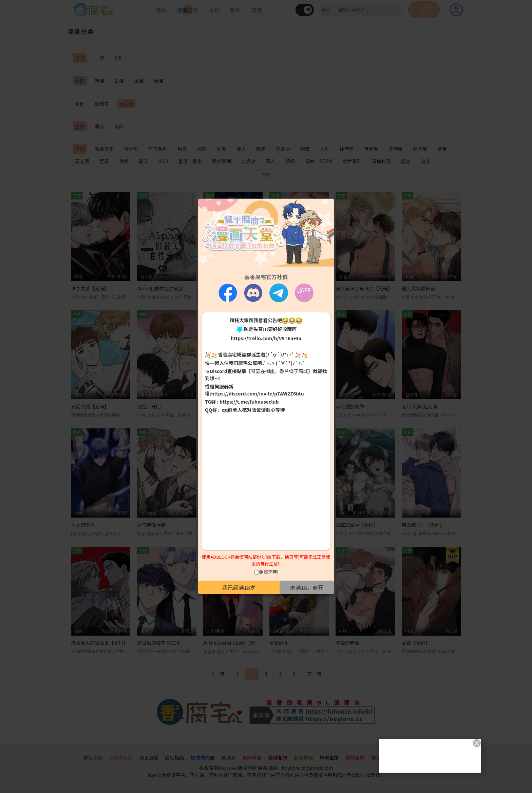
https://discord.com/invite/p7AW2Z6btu (258, 393)
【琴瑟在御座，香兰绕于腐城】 (280, 371)
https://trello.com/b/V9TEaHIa (266, 338)
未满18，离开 (307, 587)
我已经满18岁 (239, 587)
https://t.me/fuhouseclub (249, 402)
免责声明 (268, 572)
